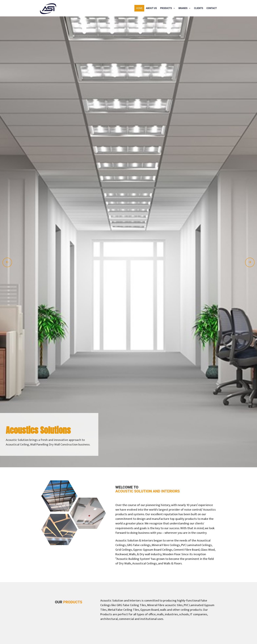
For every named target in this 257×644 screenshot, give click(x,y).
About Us (151, 8)
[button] (174, 8)
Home (139, 8)
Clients (199, 8)
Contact (212, 8)
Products (168, 8)
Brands (185, 8)
